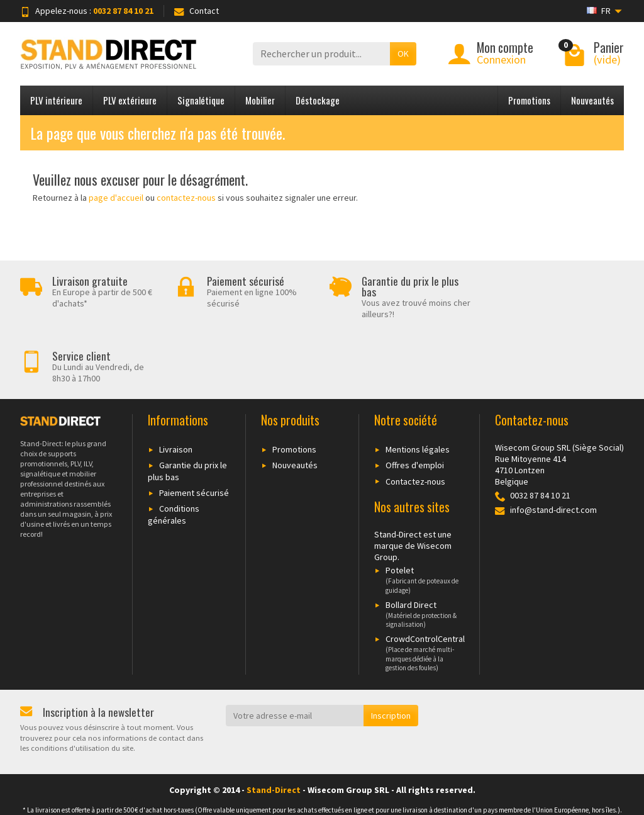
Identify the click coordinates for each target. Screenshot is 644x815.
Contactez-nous (415, 417)
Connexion (501, 59)
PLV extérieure (130, 100)
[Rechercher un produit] (321, 54)
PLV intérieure (56, 100)
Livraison (176, 386)
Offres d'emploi (415, 402)
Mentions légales (418, 386)
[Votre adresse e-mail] (295, 652)
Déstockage (318, 100)
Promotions (529, 100)
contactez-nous (186, 198)
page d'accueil (116, 198)
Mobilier (260, 100)
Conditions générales (174, 451)
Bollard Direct (419, 551)
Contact (197, 11)
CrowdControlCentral (419, 589)
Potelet (419, 516)
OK (403, 53)
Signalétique (201, 100)
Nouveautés (592, 100)
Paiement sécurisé (194, 429)
